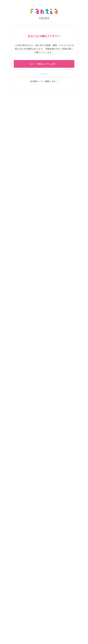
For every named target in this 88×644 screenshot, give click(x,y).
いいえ (44, 74)
